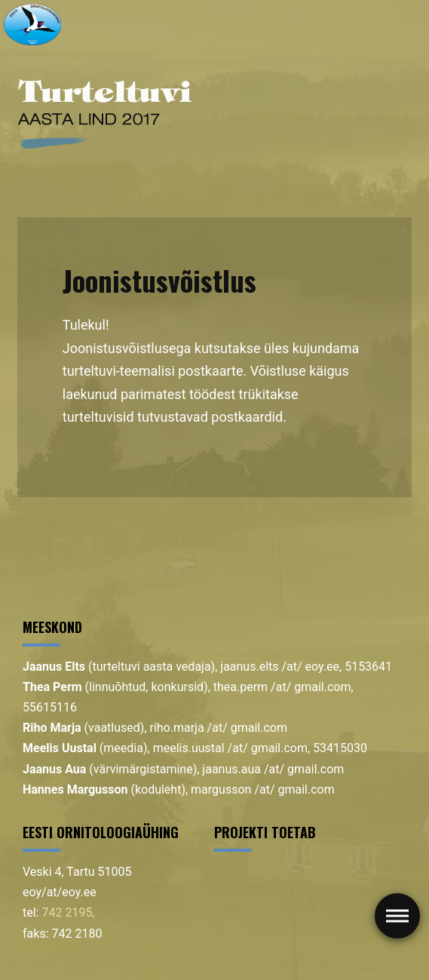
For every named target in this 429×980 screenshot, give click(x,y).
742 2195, (68, 912)
